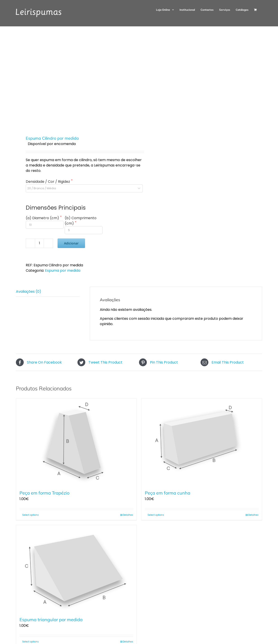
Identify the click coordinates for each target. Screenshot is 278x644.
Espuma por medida (63, 270)
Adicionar (71, 243)
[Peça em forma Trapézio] (76, 442)
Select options (30, 515)
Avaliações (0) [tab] (29, 291)
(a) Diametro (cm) (43, 218)
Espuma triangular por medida (51, 620)
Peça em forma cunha (168, 493)
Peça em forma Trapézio (44, 493)
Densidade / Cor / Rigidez (48, 182)
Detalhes (128, 515)
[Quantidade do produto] (39, 243)
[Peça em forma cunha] (202, 442)
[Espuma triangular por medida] (76, 568)
